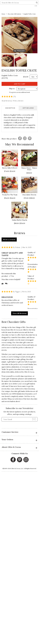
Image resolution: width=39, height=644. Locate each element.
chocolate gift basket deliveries (22, 391)
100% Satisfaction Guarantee (22, 394)
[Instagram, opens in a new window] (26, 460)
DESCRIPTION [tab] (10, 108)
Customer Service (19, 432)
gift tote (21, 362)
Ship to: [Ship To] (12, 88)
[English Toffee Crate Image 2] (21, 61)
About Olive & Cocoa (19, 447)
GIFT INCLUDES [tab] (28, 108)
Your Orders (19, 440)
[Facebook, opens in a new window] (13, 460)
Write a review (9, 240)
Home (3, 14)
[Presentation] (20, 138)
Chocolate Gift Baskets (14, 14)
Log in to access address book (19, 92)
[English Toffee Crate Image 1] (8, 61)
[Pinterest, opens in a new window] (20, 460)
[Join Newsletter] (34, 419)
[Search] (37, 10)
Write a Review (18, 101)
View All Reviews (19, 313)
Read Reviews (7, 101)
